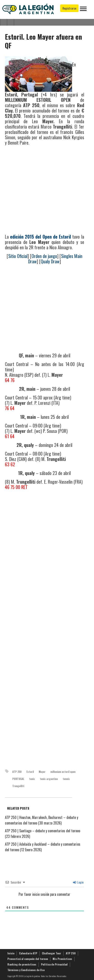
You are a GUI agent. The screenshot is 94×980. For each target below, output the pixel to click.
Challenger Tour (51, 953)
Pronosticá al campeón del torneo (28, 959)
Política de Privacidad (54, 964)
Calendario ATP (28, 953)
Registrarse (69, 8)
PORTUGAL (18, 779)
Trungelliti (18, 786)
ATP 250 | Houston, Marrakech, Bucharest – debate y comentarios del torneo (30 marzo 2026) (42, 820)
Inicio (11, 953)
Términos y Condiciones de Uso (26, 970)
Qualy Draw (50, 261)
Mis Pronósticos (62, 959)
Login (78, 882)
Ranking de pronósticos (22, 964)
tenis (32, 779)
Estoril (30, 772)
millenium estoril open (63, 772)
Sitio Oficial (18, 256)
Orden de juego (44, 256)
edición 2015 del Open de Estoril (41, 237)
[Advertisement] (42, 190)
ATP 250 (17, 772)
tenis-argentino (49, 779)
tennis (66, 779)
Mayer (42, 772)
